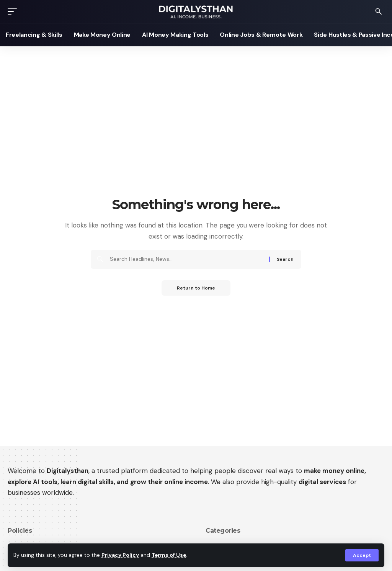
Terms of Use (169, 555)
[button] (362, 555)
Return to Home (196, 288)
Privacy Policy (120, 555)
